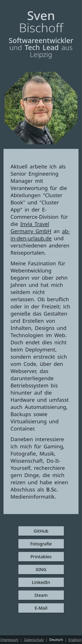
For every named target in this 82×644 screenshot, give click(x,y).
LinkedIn (41, 582)
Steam (41, 595)
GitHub (41, 531)
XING (41, 569)
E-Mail (41, 608)
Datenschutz (34, 640)
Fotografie (41, 544)
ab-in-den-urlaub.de (40, 235)
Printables (41, 557)
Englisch (75, 640)
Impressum (9, 640)
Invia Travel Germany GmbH (31, 227)
